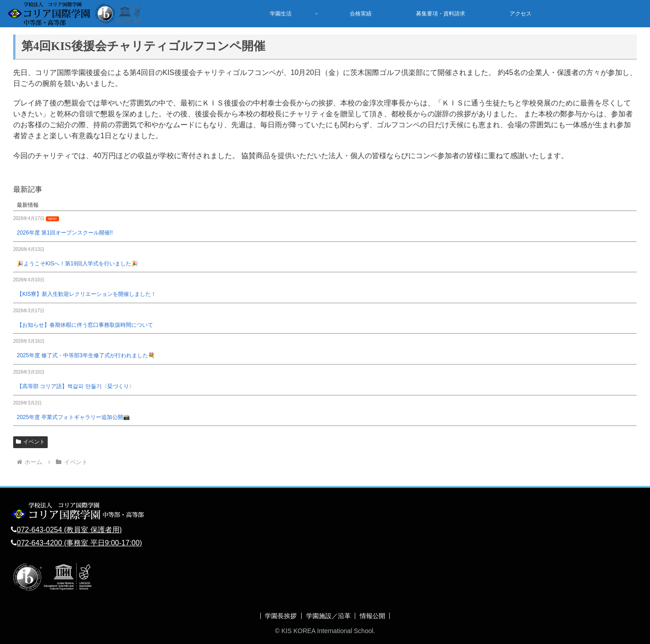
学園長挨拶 (281, 616)
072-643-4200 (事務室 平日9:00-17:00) (79, 543)
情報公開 (373, 616)
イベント (30, 442)
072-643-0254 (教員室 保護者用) (69, 530)
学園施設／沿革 (328, 616)
